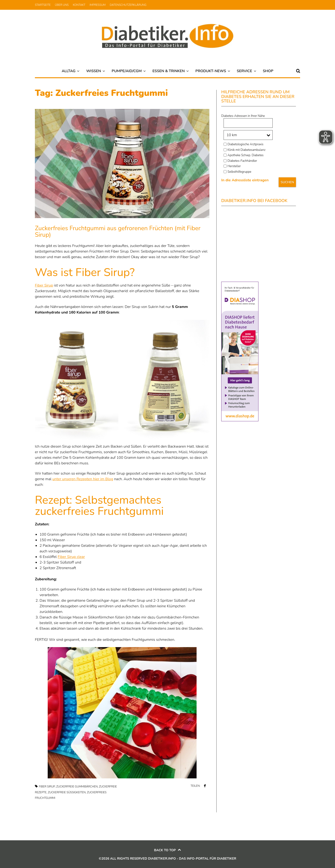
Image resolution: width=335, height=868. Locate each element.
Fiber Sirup (44, 285)
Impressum (98, 5)
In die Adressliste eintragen (245, 180)
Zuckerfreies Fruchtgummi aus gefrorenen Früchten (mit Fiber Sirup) (118, 231)
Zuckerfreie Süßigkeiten (67, 792)
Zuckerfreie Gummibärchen (77, 787)
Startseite (43, 5)
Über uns (62, 5)
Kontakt (79, 5)
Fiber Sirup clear (71, 557)
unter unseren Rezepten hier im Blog (83, 479)
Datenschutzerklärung (128, 5)
